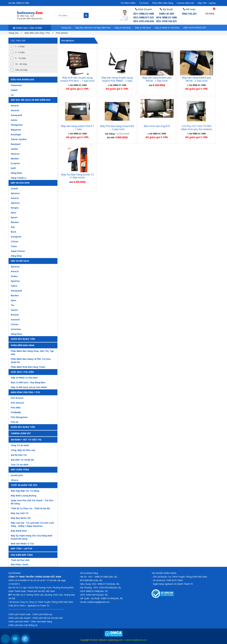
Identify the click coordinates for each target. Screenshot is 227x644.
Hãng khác (17, 173)
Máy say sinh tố (20, 513)
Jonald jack (17, 475)
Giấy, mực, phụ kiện (22, 372)
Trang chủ (66, 28)
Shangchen (17, 125)
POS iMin (16, 408)
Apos (14, 213)
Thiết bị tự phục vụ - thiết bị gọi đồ (30, 508)
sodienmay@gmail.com (136, 640)
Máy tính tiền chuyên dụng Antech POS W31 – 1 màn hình (77, 79)
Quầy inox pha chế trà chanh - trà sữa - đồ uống (33, 502)
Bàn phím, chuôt (20, 564)
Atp (13, 227)
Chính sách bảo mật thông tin (23, 625)
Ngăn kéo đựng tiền (23, 339)
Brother (15, 315)
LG (12, 95)
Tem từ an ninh (20, 465)
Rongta (15, 208)
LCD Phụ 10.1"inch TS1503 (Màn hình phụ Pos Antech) (197, 128)
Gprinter (15, 203)
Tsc (13, 305)
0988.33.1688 (23, 3)
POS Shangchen (19, 417)
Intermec (16, 329)
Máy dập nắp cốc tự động (25, 491)
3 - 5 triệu (20, 52)
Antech (15, 106)
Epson (14, 217)
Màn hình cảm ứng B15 (157, 126)
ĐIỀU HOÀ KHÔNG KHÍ (195, 28)
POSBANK (16, 412)
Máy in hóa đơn (123, 28)
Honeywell (16, 115)
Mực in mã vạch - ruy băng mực (28, 382)
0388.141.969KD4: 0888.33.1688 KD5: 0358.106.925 (166, 17)
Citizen (15, 241)
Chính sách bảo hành (19, 622)
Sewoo (14, 310)
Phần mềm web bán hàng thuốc (28, 367)
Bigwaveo (16, 130)
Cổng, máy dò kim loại (23, 450)
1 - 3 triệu (20, 46)
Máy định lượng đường (24, 496)
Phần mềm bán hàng (163, 3)
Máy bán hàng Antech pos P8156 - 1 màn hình (157, 79)
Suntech (15, 320)
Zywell (14, 188)
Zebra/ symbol (19, 139)
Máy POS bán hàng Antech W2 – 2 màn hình (117, 128)
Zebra (14, 286)
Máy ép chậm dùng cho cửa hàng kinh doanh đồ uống (32, 537)
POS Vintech (17, 403)
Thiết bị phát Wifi (20, 560)
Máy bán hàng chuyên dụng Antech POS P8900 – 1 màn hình (117, 81)
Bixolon (15, 222)
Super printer (18, 251)
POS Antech (62, 33)
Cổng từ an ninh (20, 445)
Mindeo (15, 159)
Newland (16, 144)
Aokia (14, 120)
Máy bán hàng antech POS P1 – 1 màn (77, 128)
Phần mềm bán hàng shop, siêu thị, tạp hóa (32, 353)
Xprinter (15, 193)
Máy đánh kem (19, 531)
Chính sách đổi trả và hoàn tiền (48, 618)
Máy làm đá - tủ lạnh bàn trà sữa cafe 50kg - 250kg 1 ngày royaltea (32, 524)
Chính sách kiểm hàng (41, 622)
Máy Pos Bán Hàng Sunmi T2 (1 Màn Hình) (77, 176)
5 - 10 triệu (21, 58)
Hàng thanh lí (19, 178)
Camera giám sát (185, 3)
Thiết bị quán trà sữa (24, 485)
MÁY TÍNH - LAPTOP (22, 549)
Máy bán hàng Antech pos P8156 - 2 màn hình (197, 79)
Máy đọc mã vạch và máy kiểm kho (93, 28)
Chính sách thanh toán (19, 614)
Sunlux (14, 149)
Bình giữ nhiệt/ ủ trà (22, 544)
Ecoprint (15, 163)
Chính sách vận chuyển (19, 618)
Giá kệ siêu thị (19, 455)
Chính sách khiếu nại (42, 614)
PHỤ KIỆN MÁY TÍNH (22, 555)
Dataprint (16, 237)
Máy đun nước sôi (21, 518)
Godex (14, 276)
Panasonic (16, 85)
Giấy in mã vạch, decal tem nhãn (29, 387)
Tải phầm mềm (128, 3)
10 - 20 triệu (21, 64)
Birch (14, 232)
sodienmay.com (115, 640)
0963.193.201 (189, 14)
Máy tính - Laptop (207, 3)
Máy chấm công (20, 470)
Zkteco (15, 480)
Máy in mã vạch (143, 28)
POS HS (15, 422)
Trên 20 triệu (21, 70)
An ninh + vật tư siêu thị (26, 440)
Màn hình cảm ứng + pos (37, 33)
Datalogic (16, 134)
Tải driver (144, 3)
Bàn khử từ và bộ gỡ (22, 460)
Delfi (13, 168)
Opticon (15, 154)
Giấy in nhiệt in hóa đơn (167, 28)
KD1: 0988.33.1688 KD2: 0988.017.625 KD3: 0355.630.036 (144, 17)
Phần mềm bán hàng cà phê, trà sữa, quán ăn (31, 361)
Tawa (14, 246)
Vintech (15, 110)
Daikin (14, 90)
